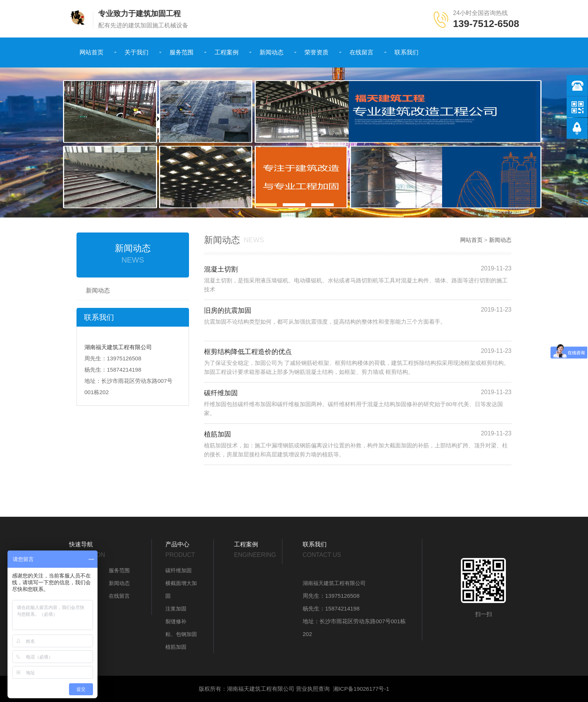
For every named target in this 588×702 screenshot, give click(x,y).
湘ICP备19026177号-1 (361, 689)
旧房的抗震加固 (228, 310)
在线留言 (361, 52)
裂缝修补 (176, 621)
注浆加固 (176, 609)
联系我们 (406, 52)
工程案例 (226, 52)
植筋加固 (217, 434)
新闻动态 (271, 52)
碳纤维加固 (221, 393)
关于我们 (136, 52)
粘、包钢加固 (181, 634)
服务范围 (181, 52)
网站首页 (91, 52)
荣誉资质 (316, 52)
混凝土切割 (221, 269)
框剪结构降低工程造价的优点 (248, 352)
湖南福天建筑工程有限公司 (118, 347)
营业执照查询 (313, 689)
